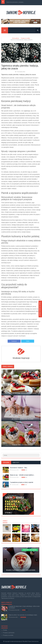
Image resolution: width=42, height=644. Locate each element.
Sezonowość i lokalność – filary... (19, 468)
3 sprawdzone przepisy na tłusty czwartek (22, 482)
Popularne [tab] (6, 463)
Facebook (14, 341)
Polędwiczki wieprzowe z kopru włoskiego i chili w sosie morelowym (24, 607)
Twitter (28, 341)
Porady (5, 630)
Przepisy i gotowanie (9, 633)
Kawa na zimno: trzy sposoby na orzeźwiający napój (23, 615)
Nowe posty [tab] (16, 463)
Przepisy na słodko (25, 38)
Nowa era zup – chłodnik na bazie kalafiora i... (22, 475)
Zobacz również (8, 366)
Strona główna (16, 38)
